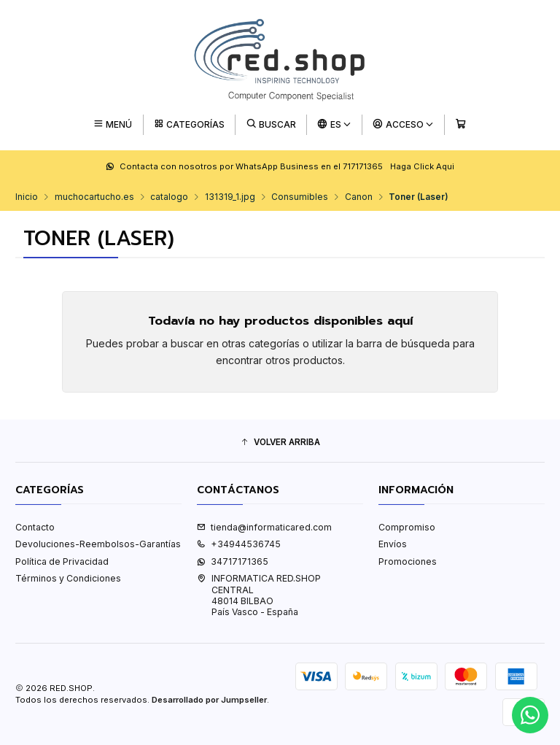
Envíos (393, 544)
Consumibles (300, 197)
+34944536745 (239, 544)
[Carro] (460, 124)
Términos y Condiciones (68, 578)
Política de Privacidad (62, 561)
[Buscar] (271, 124)
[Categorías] (189, 124)
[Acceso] (404, 124)
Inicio (27, 197)
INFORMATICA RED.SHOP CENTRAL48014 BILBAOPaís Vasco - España (259, 595)
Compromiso (407, 527)
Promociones (408, 561)
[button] (280, 443)
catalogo (169, 197)
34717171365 (233, 561)
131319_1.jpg (230, 197)
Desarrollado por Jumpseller (209, 700)
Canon (359, 197)
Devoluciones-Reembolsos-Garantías (98, 544)
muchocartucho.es (94, 197)
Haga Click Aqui (422, 166)
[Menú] (113, 124)
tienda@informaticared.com (264, 527)
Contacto (35, 527)
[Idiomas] (335, 124)
